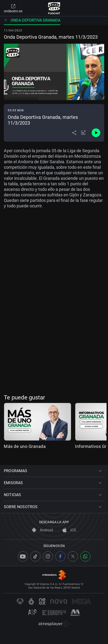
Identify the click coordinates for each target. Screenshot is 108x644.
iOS (69, 530)
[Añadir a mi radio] (83, 133)
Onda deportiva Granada (32, 20)
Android (42, 530)
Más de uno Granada (25, 446)
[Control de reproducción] (96, 133)
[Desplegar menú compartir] (74, 133)
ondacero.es (13, 8)
